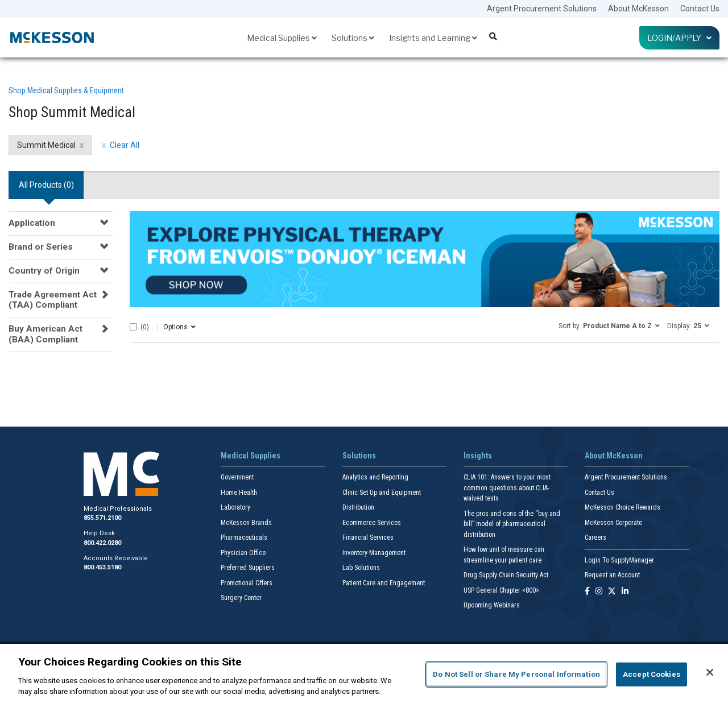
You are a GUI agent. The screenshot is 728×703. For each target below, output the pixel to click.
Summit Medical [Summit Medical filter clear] (46, 145)
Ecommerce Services (372, 523)
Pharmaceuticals (244, 537)
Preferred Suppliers (248, 568)
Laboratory (235, 507)
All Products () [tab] (46, 185)
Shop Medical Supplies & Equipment (66, 90)
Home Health (239, 493)
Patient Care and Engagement (384, 583)
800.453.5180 (102, 567)
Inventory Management (374, 553)
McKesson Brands (246, 523)
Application (32, 223)
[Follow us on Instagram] (599, 592)
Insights (478, 456)
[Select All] (133, 327)
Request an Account (612, 575)
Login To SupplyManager (619, 560)
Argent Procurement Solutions (542, 9)
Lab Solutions (361, 568)
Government (237, 477)
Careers (595, 537)
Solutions (353, 38)
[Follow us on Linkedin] (625, 592)
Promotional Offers (247, 583)
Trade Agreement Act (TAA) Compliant (53, 300)
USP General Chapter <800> (501, 590)
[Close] (710, 672)
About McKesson (638, 9)
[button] (609, 325)
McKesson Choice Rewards (622, 507)
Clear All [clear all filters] (125, 145)
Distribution (358, 507)
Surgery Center (241, 598)
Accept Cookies (652, 674)
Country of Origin (44, 271)
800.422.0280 (102, 543)
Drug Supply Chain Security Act (506, 575)
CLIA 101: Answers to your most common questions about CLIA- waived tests (507, 488)
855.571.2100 (102, 518)
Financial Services (368, 537)
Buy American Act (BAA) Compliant (45, 334)
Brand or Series (41, 247)
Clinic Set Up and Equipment (382, 493)
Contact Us (700, 9)
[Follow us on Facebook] (587, 592)
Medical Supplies (282, 38)
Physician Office (243, 553)
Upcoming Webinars (492, 605)
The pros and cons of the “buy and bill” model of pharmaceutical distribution (512, 524)
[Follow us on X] (612, 592)
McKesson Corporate (613, 523)
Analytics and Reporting (375, 477)
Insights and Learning (433, 38)
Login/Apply (679, 38)
